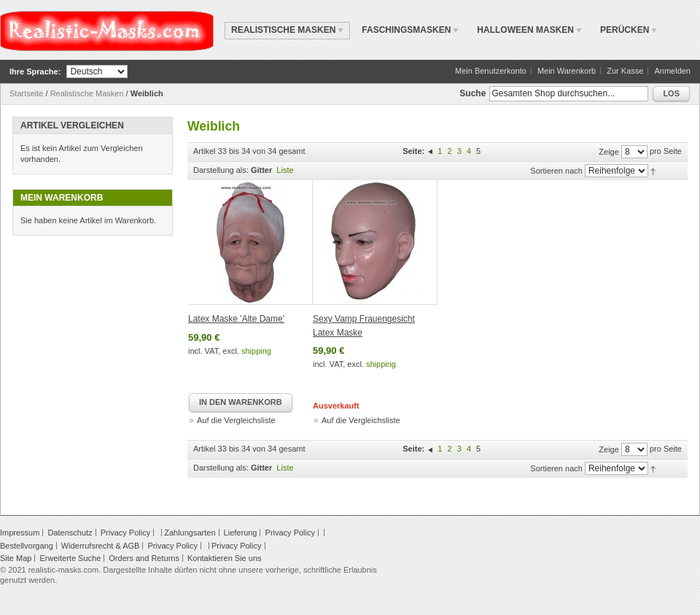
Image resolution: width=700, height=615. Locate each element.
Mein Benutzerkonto (491, 71)
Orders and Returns (144, 558)
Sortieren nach (556, 171)
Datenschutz (70, 533)
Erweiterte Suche (70, 558)
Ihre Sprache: (35, 71)
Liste (285, 170)
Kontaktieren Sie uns (225, 558)
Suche (472, 93)
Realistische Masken (87, 93)
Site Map (16, 558)
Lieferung (241, 533)
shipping (256, 351)
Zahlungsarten (190, 533)
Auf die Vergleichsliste (236, 420)
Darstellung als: (221, 170)
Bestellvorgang (27, 546)
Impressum (20, 533)
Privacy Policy (125, 533)
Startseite (26, 93)
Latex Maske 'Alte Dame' (236, 319)
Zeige (609, 152)
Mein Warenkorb (567, 71)
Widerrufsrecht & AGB (101, 546)
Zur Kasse (625, 71)
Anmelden (672, 71)
